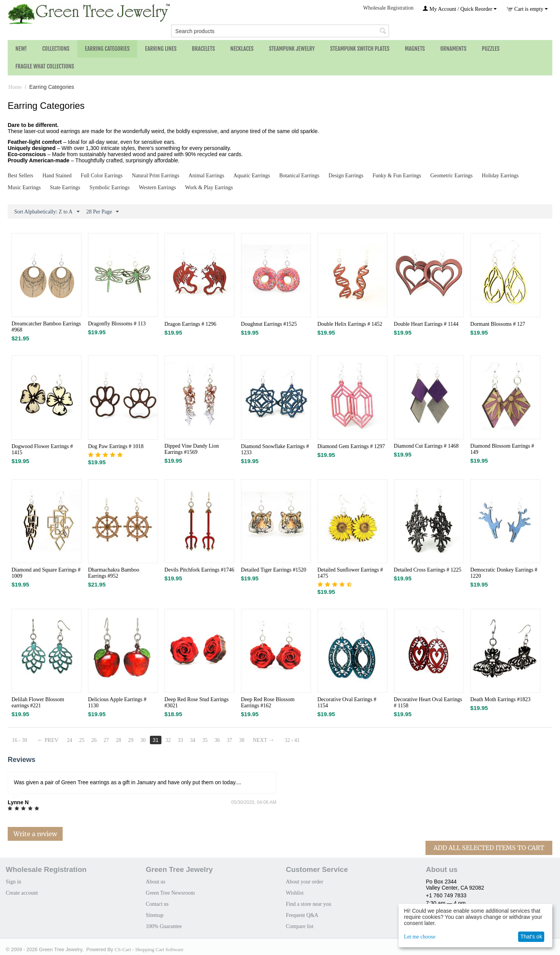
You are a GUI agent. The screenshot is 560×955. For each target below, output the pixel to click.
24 (70, 740)
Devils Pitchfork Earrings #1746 (199, 570)
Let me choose (420, 937)
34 (193, 740)
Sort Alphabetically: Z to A (47, 212)
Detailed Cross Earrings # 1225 (428, 570)
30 (143, 740)
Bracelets (203, 49)
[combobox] (280, 31)
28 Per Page (103, 212)
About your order (305, 882)
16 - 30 (20, 740)
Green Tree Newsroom (170, 893)
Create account (22, 893)
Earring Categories (107, 49)
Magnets (415, 49)
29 (131, 740)
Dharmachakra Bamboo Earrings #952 (114, 573)
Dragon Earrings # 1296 (190, 324)
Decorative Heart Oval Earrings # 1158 (428, 702)
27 (106, 740)
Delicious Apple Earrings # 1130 (117, 702)
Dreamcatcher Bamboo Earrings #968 (46, 327)
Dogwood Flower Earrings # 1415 (42, 449)
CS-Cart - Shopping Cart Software (149, 949)
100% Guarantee (164, 926)
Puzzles (491, 49)
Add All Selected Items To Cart (489, 848)
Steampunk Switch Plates (360, 49)
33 (180, 740)
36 (217, 740)
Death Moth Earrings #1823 (501, 699)
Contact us (157, 904)
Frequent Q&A (302, 915)
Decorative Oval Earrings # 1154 (347, 702)
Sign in (13, 882)
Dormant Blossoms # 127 (498, 324)
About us (155, 882)
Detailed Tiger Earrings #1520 (274, 570)
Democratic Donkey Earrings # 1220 (504, 573)
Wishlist (295, 893)
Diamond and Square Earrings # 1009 (46, 573)
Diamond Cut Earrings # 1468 (426, 446)
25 (82, 740)
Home (15, 87)
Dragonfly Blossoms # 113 (117, 324)
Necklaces (242, 49)
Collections (56, 49)
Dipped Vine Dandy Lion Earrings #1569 (192, 449)
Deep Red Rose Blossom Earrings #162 (268, 702)
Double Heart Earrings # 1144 (426, 324)
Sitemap (155, 915)
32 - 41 (292, 740)
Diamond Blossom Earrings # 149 (502, 449)
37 (229, 740)
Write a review (35, 834)
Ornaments (453, 49)
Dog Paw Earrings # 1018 (116, 446)
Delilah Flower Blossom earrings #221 (38, 702)
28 (118, 740)
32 (168, 740)
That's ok (531, 937)
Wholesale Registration (388, 8)
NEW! (21, 49)
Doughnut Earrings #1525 (269, 324)
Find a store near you (309, 904)
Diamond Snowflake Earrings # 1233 (275, 449)
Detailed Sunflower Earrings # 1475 (350, 573)
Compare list (300, 926)
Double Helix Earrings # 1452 (350, 324)
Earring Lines (161, 49)
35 (205, 740)
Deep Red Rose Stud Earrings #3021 (197, 702)
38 (242, 740)
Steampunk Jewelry (292, 49)
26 (94, 740)
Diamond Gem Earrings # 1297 (351, 446)
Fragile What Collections (45, 66)
